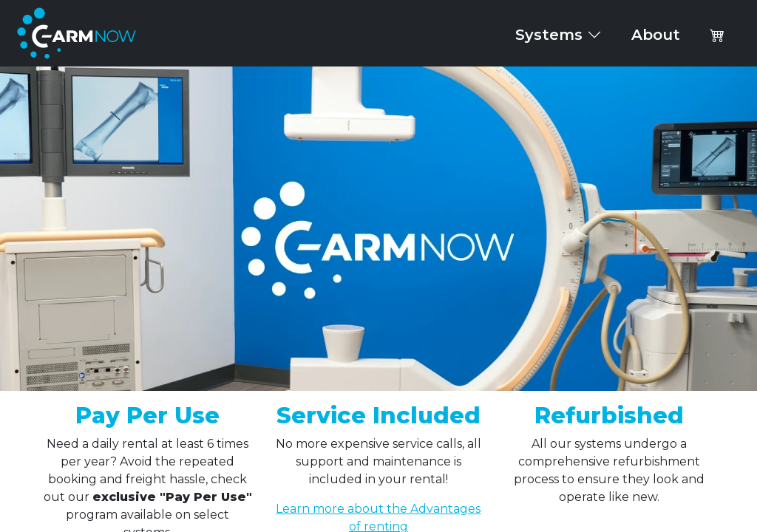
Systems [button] (559, 35)
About (656, 35)
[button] (717, 35)
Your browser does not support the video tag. (378, 229)
